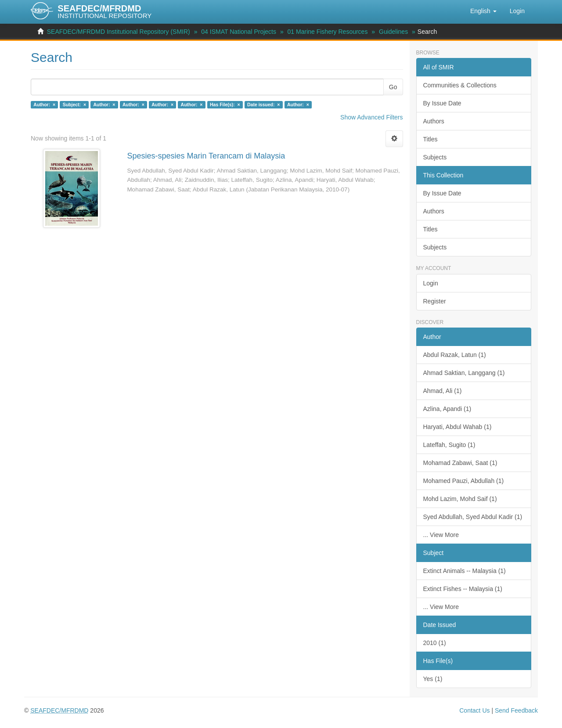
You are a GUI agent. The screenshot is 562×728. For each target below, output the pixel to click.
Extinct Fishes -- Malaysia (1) (463, 589)
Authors (434, 121)
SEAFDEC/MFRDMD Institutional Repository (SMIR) (119, 32)
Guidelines (393, 32)
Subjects (435, 157)
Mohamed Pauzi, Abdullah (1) (464, 481)
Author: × (44, 105)
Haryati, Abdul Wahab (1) (458, 427)
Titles (431, 139)
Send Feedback (516, 710)
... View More (441, 535)
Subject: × (74, 105)
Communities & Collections (460, 85)
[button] (483, 11)
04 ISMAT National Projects (239, 32)
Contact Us (474, 710)
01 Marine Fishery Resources (328, 32)
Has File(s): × (225, 105)
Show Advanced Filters (371, 117)
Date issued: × (263, 105)
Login (431, 283)
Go (393, 87)
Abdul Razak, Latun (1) (455, 355)
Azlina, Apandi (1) (447, 409)
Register (435, 301)
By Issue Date (442, 103)
